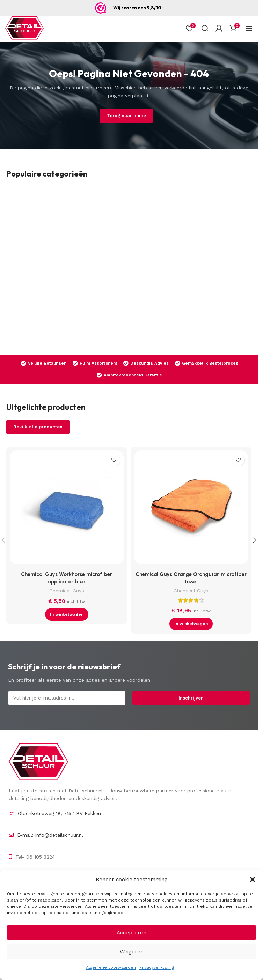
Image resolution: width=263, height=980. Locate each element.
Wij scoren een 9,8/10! (138, 8)
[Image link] (38, 761)
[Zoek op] (205, 28)
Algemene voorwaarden (111, 967)
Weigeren (132, 952)
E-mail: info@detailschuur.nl (50, 835)
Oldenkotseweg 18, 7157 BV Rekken (59, 813)
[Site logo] (24, 28)
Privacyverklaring (157, 967)
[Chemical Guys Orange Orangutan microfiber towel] (191, 509)
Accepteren (131, 933)
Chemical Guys (67, 591)
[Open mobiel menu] (249, 28)
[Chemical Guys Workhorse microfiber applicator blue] (67, 509)
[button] (253, 880)
